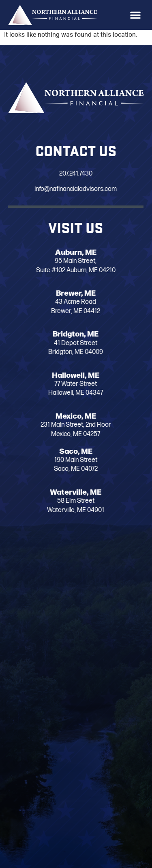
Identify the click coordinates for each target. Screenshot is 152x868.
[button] (135, 15)
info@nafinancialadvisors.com (69, 189)
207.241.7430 (69, 174)
